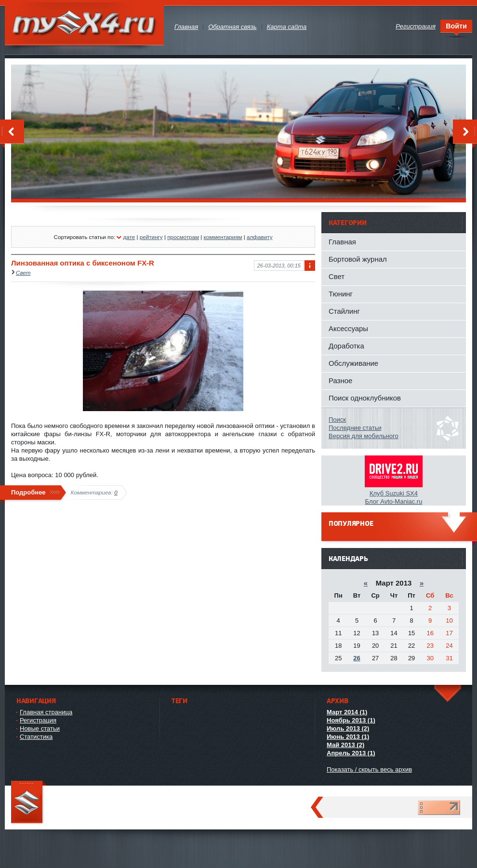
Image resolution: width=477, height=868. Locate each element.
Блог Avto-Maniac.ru (394, 501)
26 (357, 658)
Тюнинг (341, 294)
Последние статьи (355, 428)
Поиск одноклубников (365, 398)
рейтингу (151, 237)
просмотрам (183, 237)
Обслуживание (353, 363)
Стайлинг (344, 311)
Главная (342, 242)
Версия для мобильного (364, 436)
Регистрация (38, 720)
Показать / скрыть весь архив (369, 769)
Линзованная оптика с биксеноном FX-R (83, 263)
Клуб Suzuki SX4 (394, 493)
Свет (23, 273)
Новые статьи (40, 728)
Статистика (36, 737)
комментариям (223, 237)
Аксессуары (348, 328)
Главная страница (46, 712)
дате (129, 237)
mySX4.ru (84, 24)
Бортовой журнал (358, 259)
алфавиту (260, 237)
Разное (340, 381)
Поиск (337, 420)
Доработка (346, 346)
